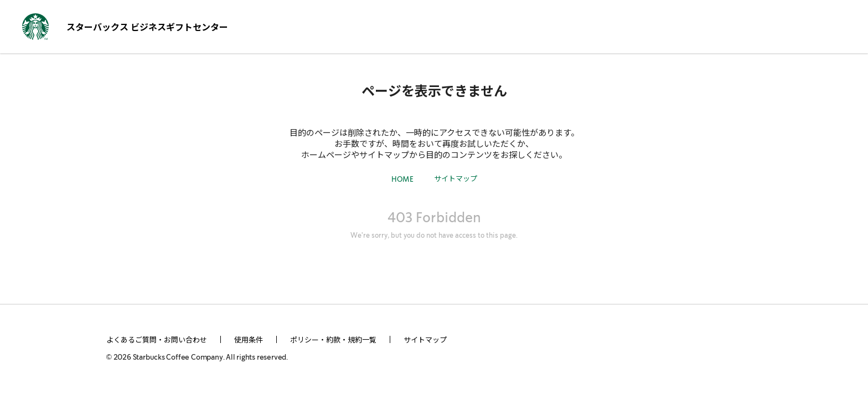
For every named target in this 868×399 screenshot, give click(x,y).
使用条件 (249, 339)
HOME (402, 180)
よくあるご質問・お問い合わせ (157, 339)
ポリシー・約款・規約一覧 (333, 339)
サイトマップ (456, 178)
